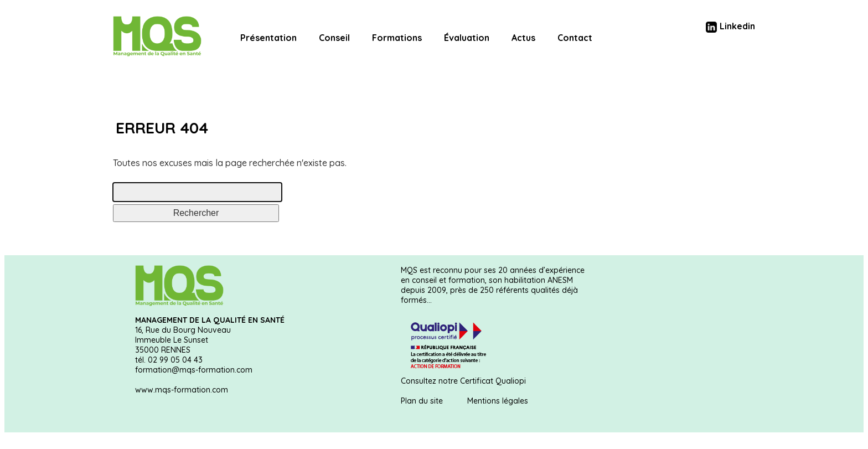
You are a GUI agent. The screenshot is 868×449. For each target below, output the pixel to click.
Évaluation (467, 38)
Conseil (334, 38)
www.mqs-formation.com (182, 390)
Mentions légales (498, 401)
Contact (575, 38)
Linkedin (730, 26)
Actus (523, 38)
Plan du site (422, 401)
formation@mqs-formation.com (194, 370)
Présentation (268, 38)
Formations (397, 38)
